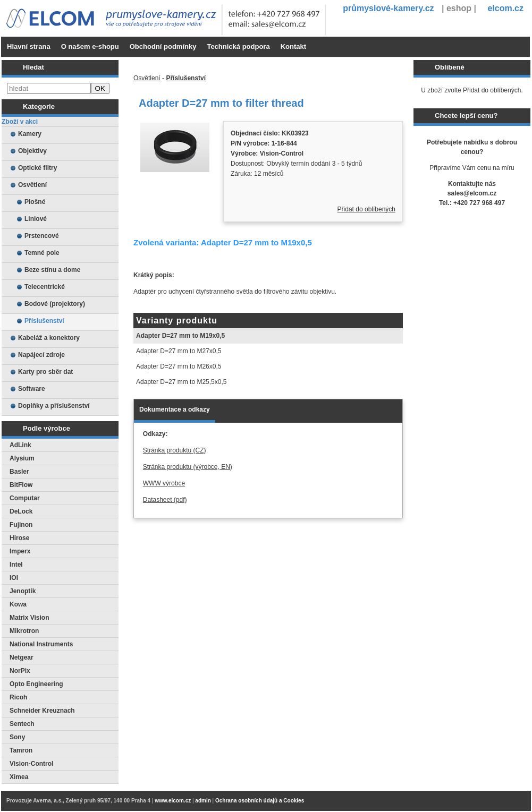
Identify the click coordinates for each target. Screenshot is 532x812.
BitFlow (21, 485)
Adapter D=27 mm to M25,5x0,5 (181, 382)
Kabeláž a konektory (49, 338)
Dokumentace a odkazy (175, 409)
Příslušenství (44, 321)
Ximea (19, 777)
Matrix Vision (29, 618)
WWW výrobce (164, 483)
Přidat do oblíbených (366, 209)
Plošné (35, 202)
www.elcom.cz (173, 801)
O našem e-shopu (90, 46)
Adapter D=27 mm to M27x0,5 (179, 351)
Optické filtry (37, 168)
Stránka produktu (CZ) (175, 450)
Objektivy (32, 151)
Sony (17, 737)
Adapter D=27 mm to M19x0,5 (180, 336)
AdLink (20, 445)
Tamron (21, 750)
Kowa (18, 604)
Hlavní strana (29, 46)
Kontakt (293, 46)
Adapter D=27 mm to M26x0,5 (179, 366)
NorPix (20, 671)
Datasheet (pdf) (165, 500)
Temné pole (42, 253)
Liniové (36, 219)
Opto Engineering (36, 684)
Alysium (22, 458)
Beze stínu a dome (52, 270)
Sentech (22, 724)
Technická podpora (238, 46)
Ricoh (18, 697)
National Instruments (41, 644)
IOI (14, 578)
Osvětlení (32, 185)
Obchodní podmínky (163, 46)
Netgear (22, 657)
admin (203, 801)
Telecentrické (45, 287)
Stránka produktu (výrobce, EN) (188, 467)
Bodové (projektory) (55, 304)
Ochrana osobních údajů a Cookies (260, 801)
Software (32, 389)
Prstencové (42, 236)
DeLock (21, 511)
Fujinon (21, 525)
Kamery (30, 134)
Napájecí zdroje (41, 355)
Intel (16, 565)
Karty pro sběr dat (45, 372)
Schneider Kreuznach (42, 711)
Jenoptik (23, 591)
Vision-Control (31, 764)
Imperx (20, 551)
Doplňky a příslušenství (54, 406)
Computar (25, 498)
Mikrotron (24, 631)
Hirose (19, 538)
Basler (19, 472)
